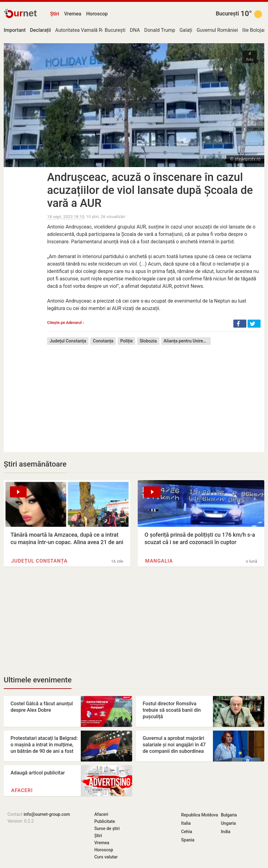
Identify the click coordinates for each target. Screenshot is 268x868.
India (226, 832)
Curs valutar (106, 857)
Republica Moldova (199, 815)
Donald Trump (160, 30)
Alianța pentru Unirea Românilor (187, 341)
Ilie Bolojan (254, 30)
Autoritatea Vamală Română (86, 30)
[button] (240, 324)
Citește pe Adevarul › (65, 323)
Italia (186, 823)
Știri (55, 14)
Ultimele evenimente (38, 680)
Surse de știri (107, 828)
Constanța (103, 341)
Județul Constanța (68, 341)
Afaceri (22, 790)
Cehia (187, 832)
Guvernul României (217, 30)
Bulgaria (229, 815)
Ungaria (229, 823)
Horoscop (97, 14)
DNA (135, 30)
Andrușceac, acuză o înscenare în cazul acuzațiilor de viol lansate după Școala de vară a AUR (150, 190)
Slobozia (148, 341)
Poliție (126, 341)
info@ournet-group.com (47, 814)
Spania (188, 840)
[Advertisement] (154, 394)
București (227, 14)
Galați (186, 30)
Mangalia (159, 561)
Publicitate (105, 821)
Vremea (73, 14)
